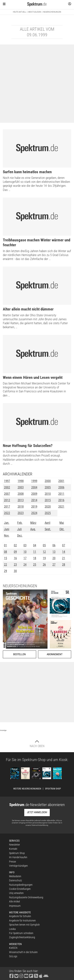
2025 (48, 513)
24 (25, 565)
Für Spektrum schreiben (21, 933)
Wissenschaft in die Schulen (23, 952)
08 (5, 552)
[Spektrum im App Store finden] (41, 976)
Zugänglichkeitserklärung (22, 937)
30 (15, 571)
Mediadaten (15, 876)
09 (15, 552)
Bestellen (19, 654)
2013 (21, 500)
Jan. (7, 523)
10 (25, 552)
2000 (48, 481)
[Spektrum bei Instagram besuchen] (21, 976)
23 (15, 565)
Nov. (7, 536)
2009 (34, 494)
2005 (48, 487)
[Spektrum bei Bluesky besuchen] (16, 976)
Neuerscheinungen (52, 12)
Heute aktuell (19, 12)
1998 (21, 481)
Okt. (62, 529)
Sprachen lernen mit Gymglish (24, 925)
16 (15, 558)
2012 (7, 500)
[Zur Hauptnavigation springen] (4, 4)
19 (44, 558)
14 (64, 552)
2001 (61, 481)
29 (5, 571)
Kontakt (13, 849)
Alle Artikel (14, 901)
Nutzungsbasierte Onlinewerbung (26, 897)
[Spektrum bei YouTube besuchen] (26, 976)
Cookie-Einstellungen (20, 889)
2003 (21, 487)
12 (44, 552)
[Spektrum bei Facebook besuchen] (12, 976)
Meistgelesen (35, 12)
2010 (48, 494)
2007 (7, 494)
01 (5, 545)
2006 (61, 487)
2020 (48, 507)
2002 (7, 487)
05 (44, 545)
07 (64, 545)
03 (25, 545)
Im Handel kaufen (18, 857)
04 (35, 545)
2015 (48, 500)
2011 (61, 494)
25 (35, 565)
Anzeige (3, 730)
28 (64, 565)
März (33, 523)
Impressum (15, 906)
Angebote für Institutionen (22, 921)
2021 (61, 507)
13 (54, 552)
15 (5, 558)
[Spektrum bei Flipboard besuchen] (31, 976)
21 (64, 558)
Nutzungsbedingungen (21, 885)
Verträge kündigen (18, 866)
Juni (7, 529)
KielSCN (13, 948)
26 (44, 565)
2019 (34, 507)
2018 (21, 507)
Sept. (48, 529)
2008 (21, 494)
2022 (7, 513)
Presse (12, 862)
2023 (21, 513)
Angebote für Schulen (20, 916)
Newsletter (14, 845)
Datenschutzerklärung (40, 825)
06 (54, 545)
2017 (7, 507)
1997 (7, 481)
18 (35, 558)
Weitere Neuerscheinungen (27, 789)
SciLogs (13, 956)
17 (25, 558)
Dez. (20, 536)
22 (5, 565)
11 (35, 552)
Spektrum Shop (53, 789)
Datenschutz (16, 880)
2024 (34, 513)
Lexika (12, 929)
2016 (61, 500)
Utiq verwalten (16, 893)
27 (54, 565)
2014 (34, 500)
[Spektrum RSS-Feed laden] (36, 976)
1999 (34, 481)
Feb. (20, 523)
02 (15, 545)
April (48, 523)
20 (54, 558)
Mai (62, 523)
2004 (34, 487)
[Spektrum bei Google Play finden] (46, 976)
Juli (19, 529)
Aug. (33, 529)
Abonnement (55, 654)
